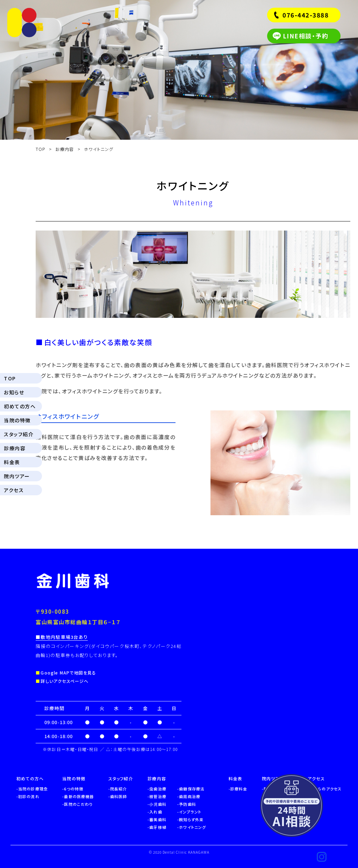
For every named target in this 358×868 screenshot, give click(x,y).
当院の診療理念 (33, 789)
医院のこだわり (78, 804)
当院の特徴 (17, 420)
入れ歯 (156, 812)
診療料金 (239, 789)
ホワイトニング (192, 827)
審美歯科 (158, 819)
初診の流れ (29, 796)
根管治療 (158, 796)
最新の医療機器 (79, 796)
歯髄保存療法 (192, 789)
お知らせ (14, 392)
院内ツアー (17, 476)
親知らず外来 (191, 819)
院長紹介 (119, 789)
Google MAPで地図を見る (68, 673)
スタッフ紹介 (19, 434)
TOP (10, 378)
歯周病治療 (190, 796)
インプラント (190, 812)
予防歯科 (187, 804)
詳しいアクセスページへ (65, 681)
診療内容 (15, 448)
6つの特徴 (74, 789)
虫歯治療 (158, 789)
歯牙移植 (158, 827)
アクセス (14, 490)
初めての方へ (20, 406)
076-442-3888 (306, 15)
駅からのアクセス (325, 789)
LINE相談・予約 (306, 36)
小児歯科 (158, 804)
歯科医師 (119, 796)
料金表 (12, 462)
